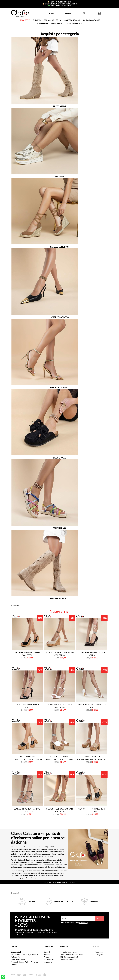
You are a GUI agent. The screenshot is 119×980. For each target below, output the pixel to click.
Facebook (99, 952)
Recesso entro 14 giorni (64, 901)
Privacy (47, 957)
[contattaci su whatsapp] (3, 977)
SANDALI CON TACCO (91, 20)
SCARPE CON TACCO (72, 20)
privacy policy (83, 923)
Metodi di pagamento (68, 952)
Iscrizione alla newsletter (49, 961)
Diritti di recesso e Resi (69, 957)
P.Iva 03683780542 (19, 960)
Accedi (68, 13)
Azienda (47, 955)
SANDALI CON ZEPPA (52, 20)
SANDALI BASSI (57, 23)
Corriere (32, 901)
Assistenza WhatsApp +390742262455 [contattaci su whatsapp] (59, 882)
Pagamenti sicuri (96, 901)
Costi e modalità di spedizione (71, 955)
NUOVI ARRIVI (25, 20)
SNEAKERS (37, 20)
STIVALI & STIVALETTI (74, 23)
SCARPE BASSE (42, 23)
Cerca (52, 13)
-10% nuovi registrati (60, 2)
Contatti (47, 952)
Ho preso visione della (75, 923)
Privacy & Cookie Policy (20, 962)
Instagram (99, 955)
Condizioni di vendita (68, 960)
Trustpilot (15, 605)
